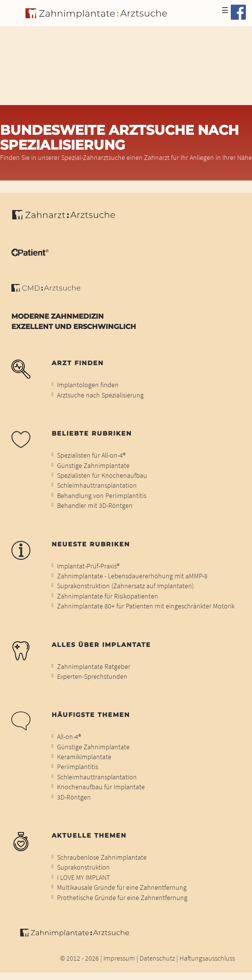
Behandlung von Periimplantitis (102, 496)
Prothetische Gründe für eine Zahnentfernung (122, 898)
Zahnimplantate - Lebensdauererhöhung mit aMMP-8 (132, 576)
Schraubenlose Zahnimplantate (102, 857)
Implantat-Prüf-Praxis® (88, 566)
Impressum (119, 958)
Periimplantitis (78, 767)
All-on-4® (69, 737)
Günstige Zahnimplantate (93, 466)
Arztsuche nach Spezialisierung (100, 395)
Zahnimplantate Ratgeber (94, 667)
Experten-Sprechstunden (92, 677)
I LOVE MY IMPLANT (83, 878)
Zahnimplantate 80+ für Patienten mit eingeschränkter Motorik (146, 606)
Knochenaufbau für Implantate (101, 787)
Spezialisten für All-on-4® (91, 455)
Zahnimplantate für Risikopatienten (108, 596)
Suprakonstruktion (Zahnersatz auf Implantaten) (125, 586)
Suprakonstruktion (83, 867)
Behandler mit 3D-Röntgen (95, 506)
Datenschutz (157, 958)
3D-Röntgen (74, 797)
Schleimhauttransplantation (97, 485)
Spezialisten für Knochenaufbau (102, 476)
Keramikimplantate (84, 757)
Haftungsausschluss (207, 958)
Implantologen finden (88, 385)
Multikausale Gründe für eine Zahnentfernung (122, 887)
